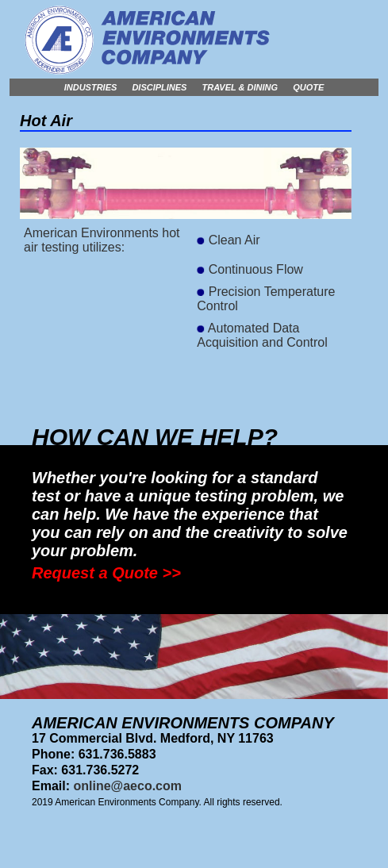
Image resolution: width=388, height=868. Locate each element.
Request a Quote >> (106, 573)
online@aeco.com (127, 786)
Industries (91, 87)
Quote (308, 87)
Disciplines (159, 87)
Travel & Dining (240, 87)
